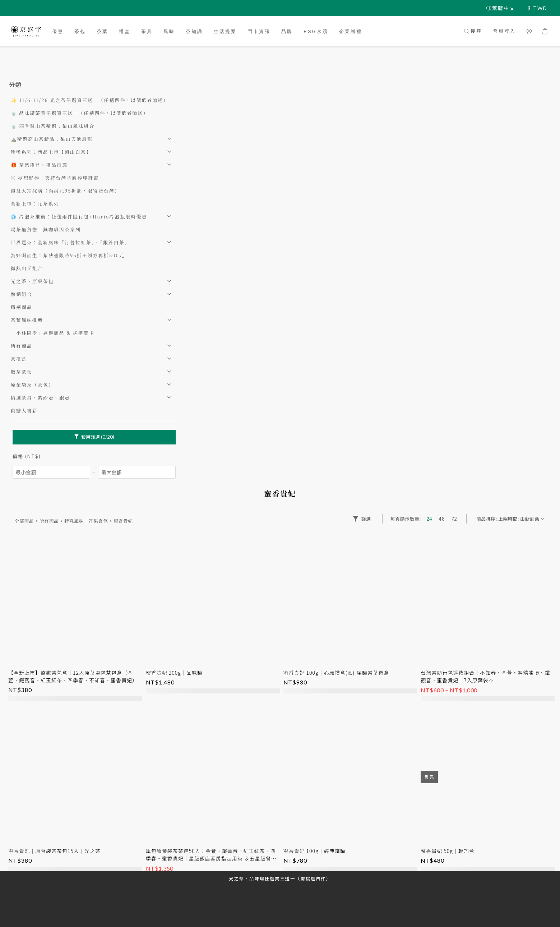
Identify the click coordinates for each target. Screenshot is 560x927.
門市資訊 (259, 31)
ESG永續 (316, 31)
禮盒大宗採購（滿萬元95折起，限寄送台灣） (65, 191)
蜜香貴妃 (123, 521)
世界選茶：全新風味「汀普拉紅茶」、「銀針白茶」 (70, 242)
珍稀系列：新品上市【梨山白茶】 (51, 152)
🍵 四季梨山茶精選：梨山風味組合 (53, 126)
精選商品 (22, 307)
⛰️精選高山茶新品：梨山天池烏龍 (52, 139)
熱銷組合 (22, 294)
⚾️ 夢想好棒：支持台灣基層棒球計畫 (55, 178)
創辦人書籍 (24, 411)
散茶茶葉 (22, 372)
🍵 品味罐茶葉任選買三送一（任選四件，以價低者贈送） (80, 113)
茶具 (147, 31)
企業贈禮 (351, 31)
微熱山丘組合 (27, 268)
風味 (169, 31)
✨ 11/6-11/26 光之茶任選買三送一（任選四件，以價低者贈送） (90, 100)
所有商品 (22, 346)
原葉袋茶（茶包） (32, 385)
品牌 (287, 31)
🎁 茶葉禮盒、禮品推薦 (39, 165)
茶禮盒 (19, 359)
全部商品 (24, 521)
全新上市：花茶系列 (35, 204)
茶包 (80, 31)
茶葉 (102, 31)
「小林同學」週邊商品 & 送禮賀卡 (53, 333)
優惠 (58, 31)
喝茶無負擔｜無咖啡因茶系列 (46, 229)
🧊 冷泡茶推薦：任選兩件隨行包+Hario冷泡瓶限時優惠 (79, 216)
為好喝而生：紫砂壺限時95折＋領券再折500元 (68, 255)
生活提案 (225, 31)
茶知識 (194, 31)
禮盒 (125, 31)
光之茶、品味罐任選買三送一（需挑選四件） (280, 879)
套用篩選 (94, 437)
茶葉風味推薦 (27, 320)
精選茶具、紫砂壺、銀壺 (40, 398)
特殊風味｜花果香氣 (86, 521)
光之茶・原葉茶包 (32, 281)
